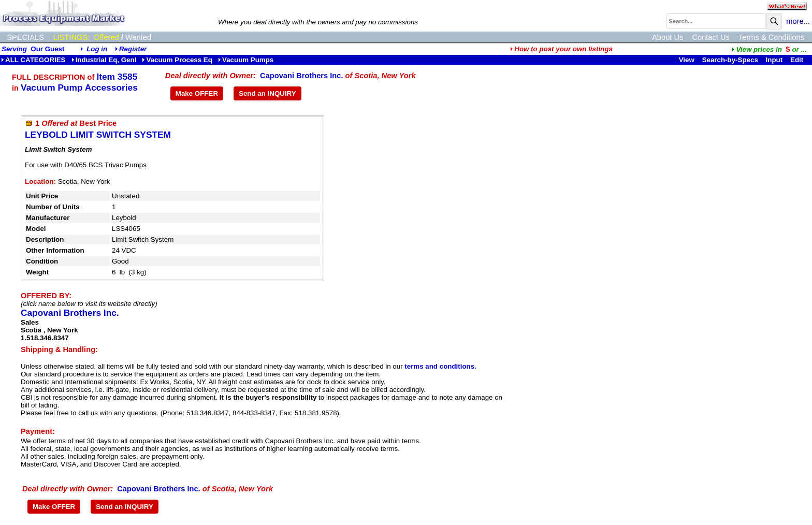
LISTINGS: (71, 37)
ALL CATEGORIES (33, 60)
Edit (798, 60)
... (769, 49)
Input (774, 60)
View (687, 60)
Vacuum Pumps (246, 60)
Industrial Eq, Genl (104, 60)
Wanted (138, 37)
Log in (97, 49)
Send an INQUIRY (267, 93)
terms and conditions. (440, 366)
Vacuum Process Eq (177, 60)
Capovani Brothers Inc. (301, 76)
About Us (668, 37)
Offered (106, 37)
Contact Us (711, 37)
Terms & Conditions (771, 37)
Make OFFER (197, 93)
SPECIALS (25, 37)
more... (798, 21)
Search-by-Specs (730, 60)
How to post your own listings (561, 49)
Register (133, 49)
